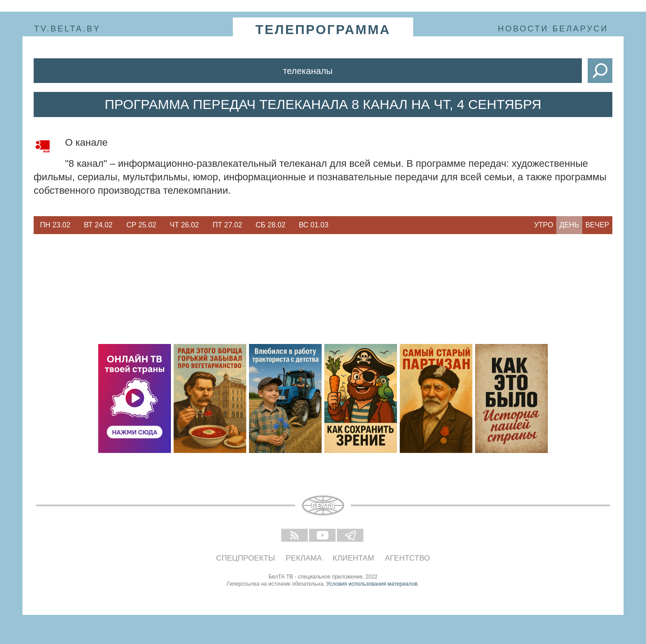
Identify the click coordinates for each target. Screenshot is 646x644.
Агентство (408, 558)
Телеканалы (308, 71)
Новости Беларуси (553, 29)
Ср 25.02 (142, 225)
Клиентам (354, 558)
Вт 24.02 (98, 225)
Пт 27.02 (227, 225)
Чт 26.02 (185, 225)
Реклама (304, 558)
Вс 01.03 (314, 225)
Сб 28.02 (271, 225)
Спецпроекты (246, 558)
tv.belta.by (67, 29)
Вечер (597, 225)
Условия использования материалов (372, 584)
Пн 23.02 (55, 225)
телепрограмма (323, 30)
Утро (543, 225)
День (569, 225)
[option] (55, 225)
